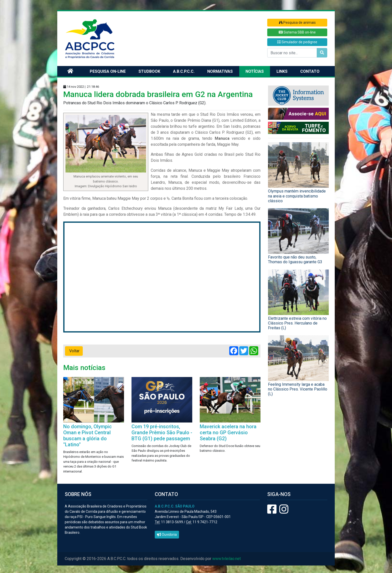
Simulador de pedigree (297, 42)
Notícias (255, 71)
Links (282, 71)
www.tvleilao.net (226, 559)
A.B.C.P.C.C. (184, 71)
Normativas (220, 71)
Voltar (74, 351)
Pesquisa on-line (108, 71)
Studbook (149, 71)
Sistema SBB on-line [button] (297, 32)
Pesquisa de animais (297, 22)
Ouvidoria (167, 534)
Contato (310, 71)
